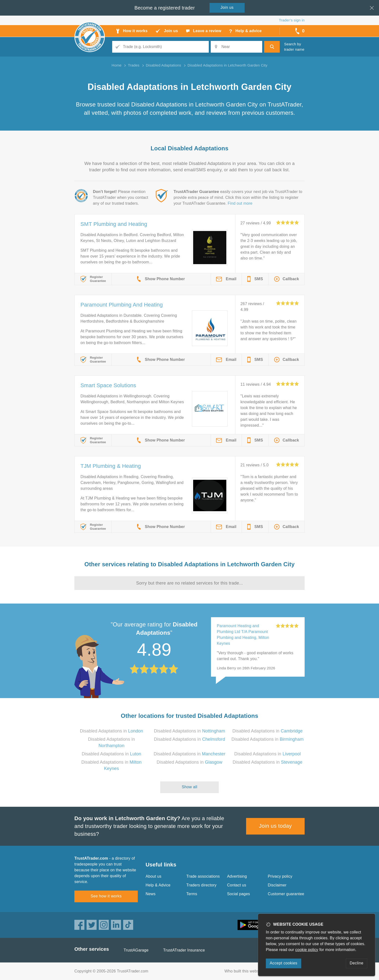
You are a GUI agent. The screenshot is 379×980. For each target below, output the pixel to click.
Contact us (237, 885)
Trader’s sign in (292, 20)
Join (227, 7)
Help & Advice (158, 885)
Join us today (275, 826)
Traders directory (201, 885)
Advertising (237, 876)
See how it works (106, 896)
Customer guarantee (286, 894)
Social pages (239, 894)
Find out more (240, 203)
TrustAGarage (136, 950)
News (151, 894)
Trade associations (203, 876)
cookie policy (307, 950)
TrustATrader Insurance (184, 950)
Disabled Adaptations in (111, 731)
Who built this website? (245, 971)
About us (154, 876)
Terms (192, 894)
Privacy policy (280, 876)
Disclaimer (277, 885)
